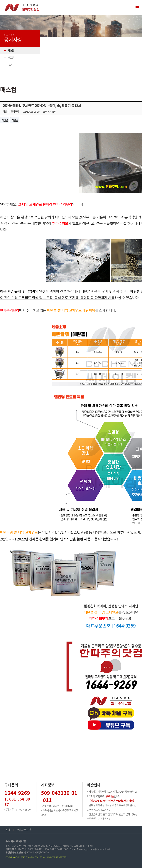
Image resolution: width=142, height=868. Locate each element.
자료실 (11, 57)
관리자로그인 (24, 830)
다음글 (15, 120)
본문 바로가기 (0, 0)
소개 (8, 830)
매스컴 (11, 50)
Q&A (10, 65)
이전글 (5, 120)
